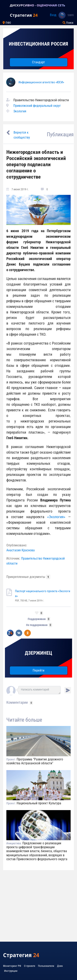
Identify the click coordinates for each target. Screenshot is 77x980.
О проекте (30, 966)
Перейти (38, 670)
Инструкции (11, 971)
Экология (20, 111)
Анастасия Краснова (21, 550)
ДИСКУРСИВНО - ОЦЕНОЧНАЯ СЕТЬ (37, 5)
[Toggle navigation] (5, 5)
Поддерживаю (37, 619)
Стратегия (24, 15)
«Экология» (58, 517)
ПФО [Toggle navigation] (7, 23)
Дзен (60, 966)
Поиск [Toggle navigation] (68, 23)
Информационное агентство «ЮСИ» (41, 82)
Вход (53, 15)
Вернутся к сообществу (22, 135)
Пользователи (46, 966)
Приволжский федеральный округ (37, 106)
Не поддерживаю (37, 625)
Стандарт (38, 62)
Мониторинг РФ (12, 966)
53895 (71, 15)
